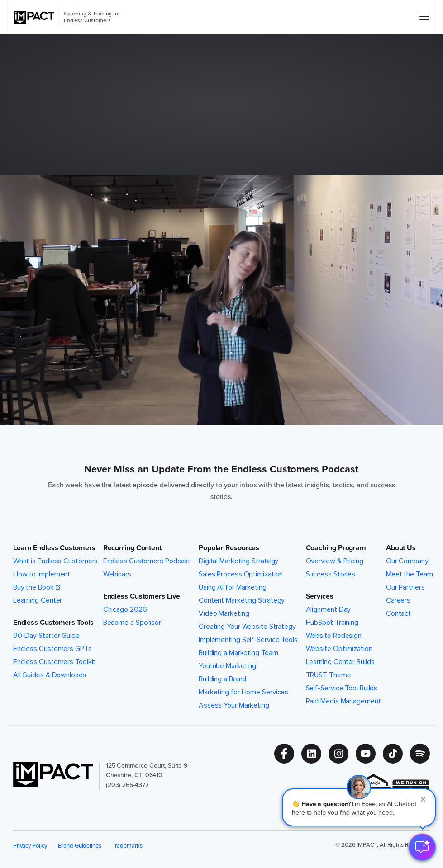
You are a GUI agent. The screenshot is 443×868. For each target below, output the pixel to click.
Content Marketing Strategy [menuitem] (242, 600)
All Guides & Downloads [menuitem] (50, 675)
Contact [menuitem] (398, 613)
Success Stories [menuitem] (331, 574)
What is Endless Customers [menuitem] (56, 561)
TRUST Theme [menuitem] (329, 675)
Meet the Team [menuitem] (410, 574)
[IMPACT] (34, 17)
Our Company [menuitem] (407, 561)
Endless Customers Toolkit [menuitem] (55, 662)
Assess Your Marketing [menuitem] (234, 705)
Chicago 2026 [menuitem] (125, 609)
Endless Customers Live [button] (142, 596)
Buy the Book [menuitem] (33, 587)
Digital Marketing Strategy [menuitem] (239, 561)
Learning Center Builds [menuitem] (340, 662)
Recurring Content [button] (132, 548)
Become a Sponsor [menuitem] (132, 623)
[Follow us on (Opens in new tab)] (288, 754)
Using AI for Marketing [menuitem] (233, 587)
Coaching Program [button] (336, 548)
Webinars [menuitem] (117, 574)
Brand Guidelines (80, 846)
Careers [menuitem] (398, 600)
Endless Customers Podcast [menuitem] (147, 561)
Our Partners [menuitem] (405, 587)
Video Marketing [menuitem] (224, 613)
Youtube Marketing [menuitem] (227, 666)
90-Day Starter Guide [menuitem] (46, 636)
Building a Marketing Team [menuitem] (238, 653)
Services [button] (320, 596)
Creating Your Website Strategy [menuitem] (247, 627)
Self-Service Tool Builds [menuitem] (342, 688)
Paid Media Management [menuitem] (343, 701)
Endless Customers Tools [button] (53, 623)
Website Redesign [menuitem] (334, 636)
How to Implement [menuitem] (42, 574)
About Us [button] (401, 548)
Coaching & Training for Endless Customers (92, 17)
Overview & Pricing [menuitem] (335, 561)
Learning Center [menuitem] (38, 600)
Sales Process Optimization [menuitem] (241, 574)
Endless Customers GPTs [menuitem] (52, 649)
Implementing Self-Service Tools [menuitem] (248, 640)
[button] (359, 807)
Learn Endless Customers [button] (54, 548)
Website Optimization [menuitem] (339, 649)
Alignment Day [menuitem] (329, 609)
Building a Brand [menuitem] (222, 679)
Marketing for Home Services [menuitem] (243, 692)
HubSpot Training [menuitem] (332, 623)
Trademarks (127, 846)
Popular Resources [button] (229, 548)
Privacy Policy (30, 846)
